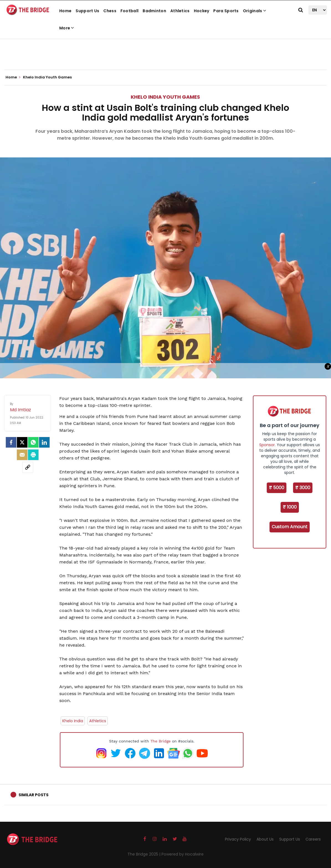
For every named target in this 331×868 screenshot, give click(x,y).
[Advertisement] (166, 53)
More (67, 28)
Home (65, 11)
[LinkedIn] (44, 442)
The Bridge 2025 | (144, 854)
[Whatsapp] (33, 442)
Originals (255, 11)
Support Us (87, 11)
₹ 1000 (290, 507)
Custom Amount (290, 527)
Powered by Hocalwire (183, 854)
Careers (313, 839)
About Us (265, 839)
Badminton (154, 11)
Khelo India (73, 721)
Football (129, 11)
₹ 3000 (303, 488)
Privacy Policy (238, 839)
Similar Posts (34, 795)
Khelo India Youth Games (165, 97)
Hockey (202, 11)
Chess (110, 11)
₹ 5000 (277, 488)
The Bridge (161, 741)
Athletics (180, 11)
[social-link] (28, 467)
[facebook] (11, 442)
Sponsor (267, 445)
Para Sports (226, 11)
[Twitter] (22, 442)
